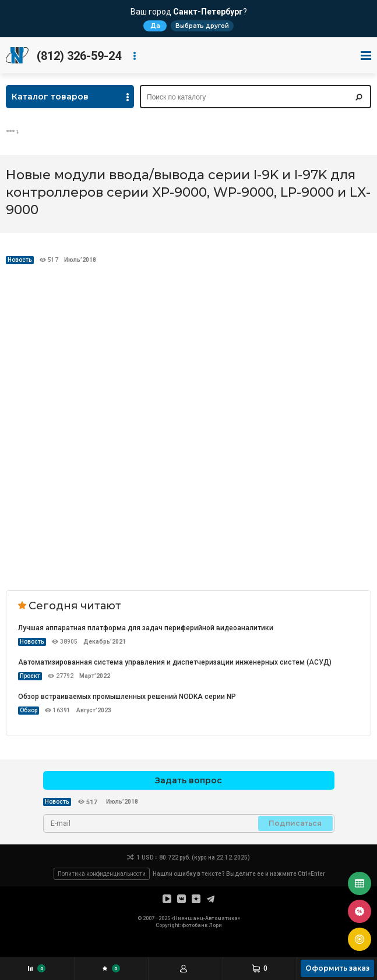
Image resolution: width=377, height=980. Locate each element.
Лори (215, 925)
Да (155, 26)
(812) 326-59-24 (79, 56)
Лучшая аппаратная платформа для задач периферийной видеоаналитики (146, 628)
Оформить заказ (337, 968)
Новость (20, 260)
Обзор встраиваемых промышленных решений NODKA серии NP (127, 697)
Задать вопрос (188, 780)
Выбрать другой (202, 26)
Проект (30, 676)
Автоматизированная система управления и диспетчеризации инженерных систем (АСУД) (175, 662)
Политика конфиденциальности (102, 874)
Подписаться (295, 823)
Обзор (29, 710)
